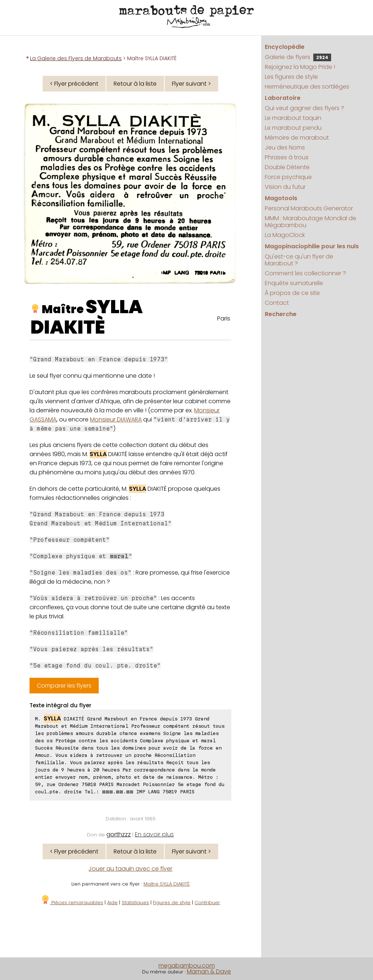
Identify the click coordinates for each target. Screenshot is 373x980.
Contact (277, 303)
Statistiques (135, 903)
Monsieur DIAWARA (116, 419)
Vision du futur (285, 187)
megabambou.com (187, 966)
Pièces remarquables (72, 903)
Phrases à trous (287, 157)
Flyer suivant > (191, 84)
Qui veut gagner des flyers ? (305, 108)
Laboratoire (283, 98)
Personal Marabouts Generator (309, 208)
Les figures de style (291, 77)
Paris (224, 318)
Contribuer (207, 903)
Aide (112, 903)
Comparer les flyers (64, 686)
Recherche (281, 314)
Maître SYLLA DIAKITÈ (167, 884)
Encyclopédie (285, 47)
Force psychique (288, 177)
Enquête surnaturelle (294, 283)
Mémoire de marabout (297, 138)
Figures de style (172, 903)
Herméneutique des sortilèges (307, 87)
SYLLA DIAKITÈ (87, 317)
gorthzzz (119, 834)
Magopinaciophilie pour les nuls (312, 246)
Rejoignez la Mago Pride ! (300, 67)
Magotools (281, 198)
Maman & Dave (209, 971)
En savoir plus (154, 834)
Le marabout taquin (293, 118)
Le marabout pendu (293, 128)
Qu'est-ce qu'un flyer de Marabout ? (299, 260)
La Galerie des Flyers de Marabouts (76, 58)
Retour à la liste (135, 84)
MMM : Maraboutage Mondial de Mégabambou (311, 222)
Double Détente (287, 167)
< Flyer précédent (74, 84)
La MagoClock (285, 235)
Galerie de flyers (298, 57)
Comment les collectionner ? (305, 273)
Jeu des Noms (285, 147)
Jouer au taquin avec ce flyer (130, 869)
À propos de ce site (292, 293)
